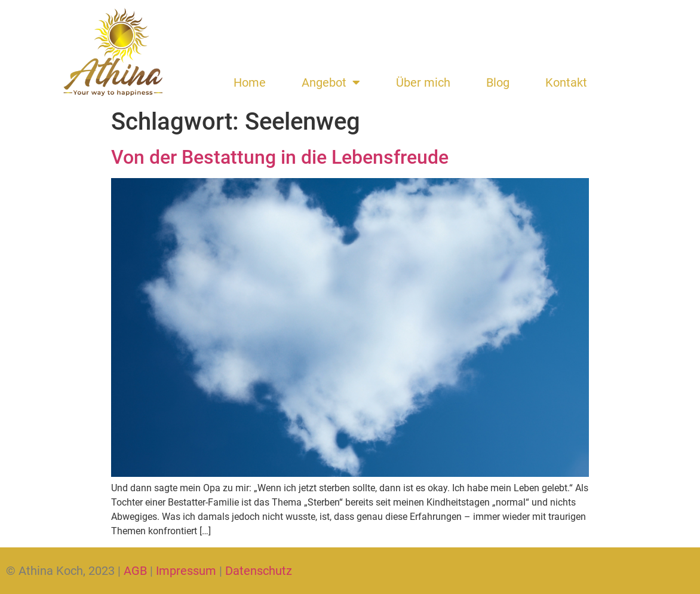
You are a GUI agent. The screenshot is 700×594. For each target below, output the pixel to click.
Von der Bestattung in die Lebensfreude (280, 157)
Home (250, 82)
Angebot (331, 82)
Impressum (186, 571)
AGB (135, 571)
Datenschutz (259, 571)
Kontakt (566, 82)
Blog (498, 82)
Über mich (423, 82)
